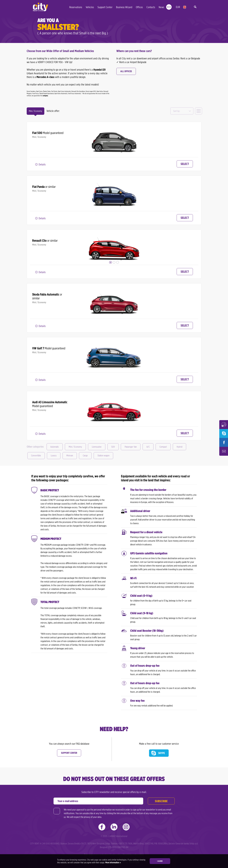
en (185, 7)
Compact (168, 447)
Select (185, 164)
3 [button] (118, 262)
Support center (69, 753)
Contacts (151, 7)
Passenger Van (134, 447)
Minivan (71, 456)
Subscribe (161, 801)
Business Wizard (124, 7)
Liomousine (98, 447)
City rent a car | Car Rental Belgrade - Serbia (40, 7)
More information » (113, 862)
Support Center (105, 7)
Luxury (55, 456)
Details (42, 164)
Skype (162, 753)
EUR (178, 7)
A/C (152, 447)
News (161, 7)
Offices (139, 7)
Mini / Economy (77, 447)
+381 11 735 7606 (125, 844)
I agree (160, 861)
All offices (126, 71)
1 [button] (110, 262)
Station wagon (106, 456)
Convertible (36, 456)
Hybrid (185, 447)
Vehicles (90, 7)
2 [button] (114, 262)
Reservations (76, 7)
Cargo (87, 456)
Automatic (55, 447)
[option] (114, 137)
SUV (115, 447)
